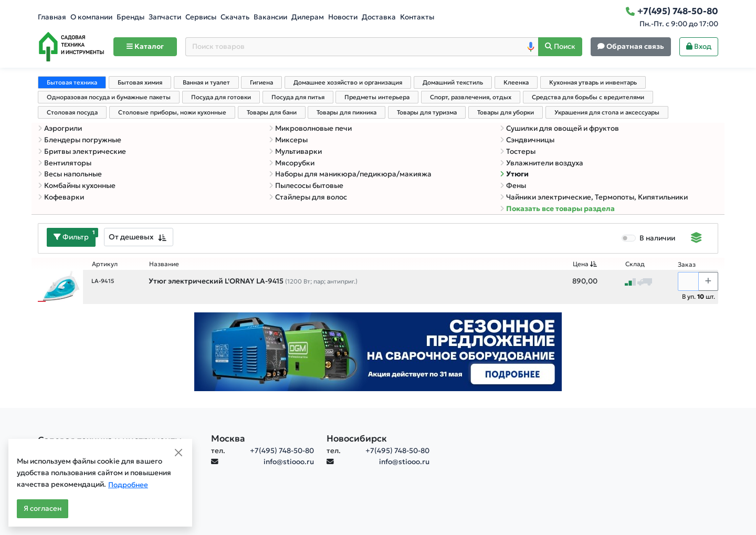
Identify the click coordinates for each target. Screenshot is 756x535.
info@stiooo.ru (289, 462)
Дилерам (308, 17)
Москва (228, 438)
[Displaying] (696, 239)
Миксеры (288, 140)
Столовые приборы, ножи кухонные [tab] (172, 112)
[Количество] (688, 281)
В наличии (657, 238)
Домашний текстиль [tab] (453, 82)
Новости (343, 17)
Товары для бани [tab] (272, 112)
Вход (699, 46)
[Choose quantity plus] (708, 281)
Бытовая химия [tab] (140, 82)
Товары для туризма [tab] (427, 112)
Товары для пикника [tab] (346, 112)
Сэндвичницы (527, 140)
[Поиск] (560, 47)
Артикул (105, 264)
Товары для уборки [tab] (506, 112)
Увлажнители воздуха (542, 163)
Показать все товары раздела (557, 209)
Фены (513, 186)
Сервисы (201, 17)
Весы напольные (70, 174)
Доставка (379, 17)
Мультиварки (295, 151)
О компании (91, 17)
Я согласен (43, 508)
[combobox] (139, 237)
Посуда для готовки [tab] (221, 97)
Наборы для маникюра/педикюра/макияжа (350, 174)
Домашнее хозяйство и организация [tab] (348, 82)
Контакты (417, 17)
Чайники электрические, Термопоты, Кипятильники (594, 197)
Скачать (235, 17)
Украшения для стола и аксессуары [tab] (607, 112)
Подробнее (128, 485)
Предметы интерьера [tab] (377, 97)
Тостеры (518, 151)
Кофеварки (61, 197)
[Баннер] (378, 351)
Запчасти (165, 17)
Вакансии (270, 17)
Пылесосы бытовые (306, 186)
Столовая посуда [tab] (72, 112)
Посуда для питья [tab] (298, 97)
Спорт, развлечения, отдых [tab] (471, 97)
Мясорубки (292, 163)
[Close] (178, 453)
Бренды (130, 17)
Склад (635, 264)
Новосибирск (357, 438)
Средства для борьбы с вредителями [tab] (588, 97)
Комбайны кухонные (77, 186)
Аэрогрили (60, 128)
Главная (52, 17)
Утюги (514, 174)
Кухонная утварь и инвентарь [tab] (593, 82)
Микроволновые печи (310, 128)
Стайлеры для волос (308, 197)
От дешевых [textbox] (131, 237)
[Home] (71, 47)
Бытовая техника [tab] (72, 82)
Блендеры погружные (80, 140)
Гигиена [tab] (261, 82)
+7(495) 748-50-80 (282, 451)
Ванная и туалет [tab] (206, 82)
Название (164, 264)
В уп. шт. (699, 296)
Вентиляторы (65, 163)
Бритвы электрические (82, 151)
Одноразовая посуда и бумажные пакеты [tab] (109, 97)
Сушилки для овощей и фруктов (559, 128)
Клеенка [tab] (516, 82)
